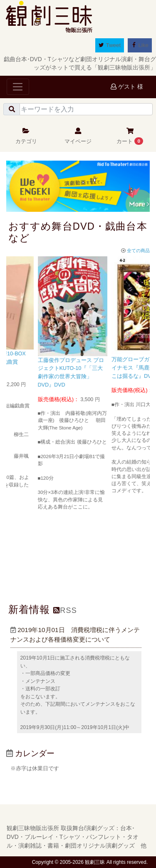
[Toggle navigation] (18, 87)
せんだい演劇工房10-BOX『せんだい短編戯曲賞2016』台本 (37, 362)
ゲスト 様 (127, 87)
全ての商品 (135, 250)
